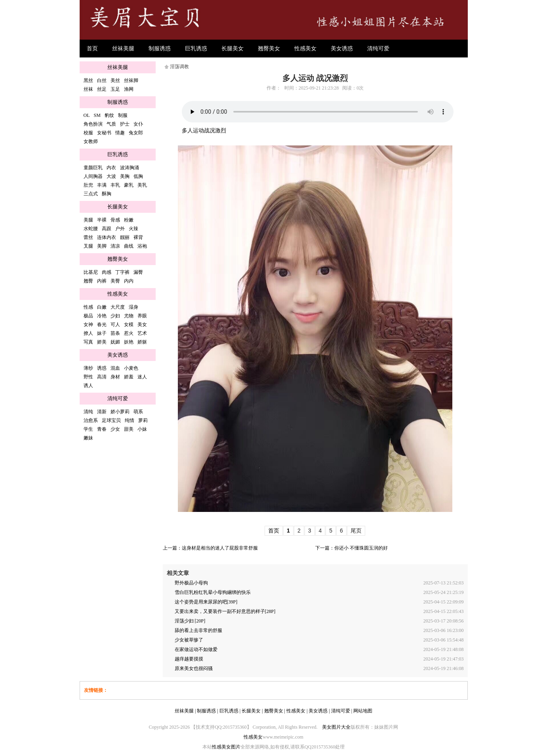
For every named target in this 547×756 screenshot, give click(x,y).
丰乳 (115, 185)
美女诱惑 (342, 49)
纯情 (130, 420)
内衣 (111, 168)
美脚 (102, 246)
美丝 (115, 80)
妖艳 (129, 342)
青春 (102, 429)
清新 (102, 412)
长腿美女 (233, 49)
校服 (88, 133)
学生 (88, 429)
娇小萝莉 (120, 412)
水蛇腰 (91, 229)
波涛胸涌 (130, 168)
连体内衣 (107, 237)
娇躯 (142, 342)
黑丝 (88, 80)
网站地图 (363, 711)
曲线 (129, 246)
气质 (111, 124)
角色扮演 (93, 124)
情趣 (120, 133)
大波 (111, 176)
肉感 (107, 272)
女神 (88, 325)
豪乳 (129, 185)
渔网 (129, 89)
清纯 (88, 412)
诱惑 (102, 368)
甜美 (129, 429)
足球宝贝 (111, 420)
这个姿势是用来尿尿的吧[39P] (206, 602)
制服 (123, 115)
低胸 (138, 176)
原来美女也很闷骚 (194, 668)
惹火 (129, 333)
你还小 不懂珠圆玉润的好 (361, 548)
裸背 (138, 237)
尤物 (129, 316)
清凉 (115, 246)
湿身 (133, 307)
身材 (115, 377)
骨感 (115, 220)
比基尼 (91, 272)
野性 (88, 377)
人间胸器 (93, 176)
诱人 (88, 386)
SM (97, 115)
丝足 (102, 89)
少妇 (115, 316)
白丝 (102, 80)
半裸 (102, 220)
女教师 (91, 141)
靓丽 (125, 237)
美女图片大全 (336, 727)
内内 (129, 281)
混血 (115, 368)
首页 (92, 49)
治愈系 (91, 420)
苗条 (115, 333)
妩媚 (115, 342)
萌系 (138, 412)
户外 (120, 229)
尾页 (356, 531)
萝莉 (143, 420)
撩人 (88, 333)
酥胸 (107, 194)
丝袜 (88, 89)
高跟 (107, 229)
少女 (115, 429)
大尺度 (118, 307)
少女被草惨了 (189, 640)
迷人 (142, 377)
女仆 (138, 124)
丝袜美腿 (123, 49)
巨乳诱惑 (196, 49)
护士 (125, 124)
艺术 (142, 333)
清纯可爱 (378, 49)
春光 (102, 325)
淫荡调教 (179, 67)
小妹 (142, 429)
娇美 (102, 342)
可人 (115, 325)
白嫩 (102, 307)
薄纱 (88, 368)
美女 (142, 325)
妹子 (102, 333)
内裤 (102, 281)
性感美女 (305, 49)
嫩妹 (88, 438)
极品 (88, 316)
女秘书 (104, 133)
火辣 (133, 229)
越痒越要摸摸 (189, 659)
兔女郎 (136, 133)
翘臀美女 (269, 49)
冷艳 (102, 316)
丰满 (102, 185)
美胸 (125, 176)
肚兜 (88, 185)
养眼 (142, 316)
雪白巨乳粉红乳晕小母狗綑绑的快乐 (213, 592)
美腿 (88, 220)
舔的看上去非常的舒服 (198, 630)
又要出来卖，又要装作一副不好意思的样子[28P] (225, 611)
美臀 (115, 281)
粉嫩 (129, 220)
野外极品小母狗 (191, 583)
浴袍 (142, 246)
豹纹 (109, 115)
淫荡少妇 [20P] (190, 621)
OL (87, 115)
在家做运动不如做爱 (196, 649)
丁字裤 (122, 272)
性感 (88, 307)
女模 (129, 325)
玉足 (115, 89)
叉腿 (88, 246)
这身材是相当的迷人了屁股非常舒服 (220, 548)
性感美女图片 (226, 747)
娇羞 (129, 377)
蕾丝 (88, 237)
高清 (102, 377)
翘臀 (88, 281)
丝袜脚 (131, 80)
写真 (88, 342)
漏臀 (138, 272)
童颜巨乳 (93, 168)
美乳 (142, 185)
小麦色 (131, 368)
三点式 (91, 194)
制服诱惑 (160, 49)
